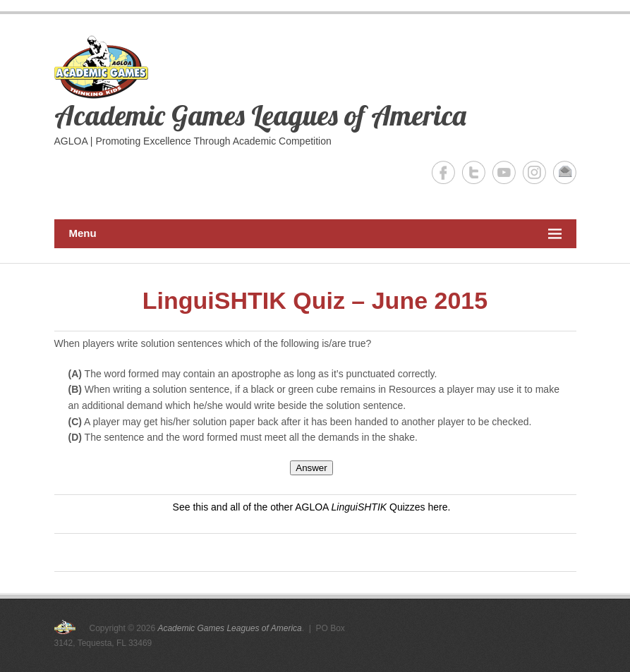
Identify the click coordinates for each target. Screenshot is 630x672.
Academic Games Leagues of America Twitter (474, 172)
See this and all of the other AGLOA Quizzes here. (312, 507)
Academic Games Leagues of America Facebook (443, 172)
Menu (315, 234)
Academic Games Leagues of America (260, 115)
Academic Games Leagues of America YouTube (504, 172)
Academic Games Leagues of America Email (565, 172)
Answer (311, 468)
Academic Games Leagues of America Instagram (534, 172)
